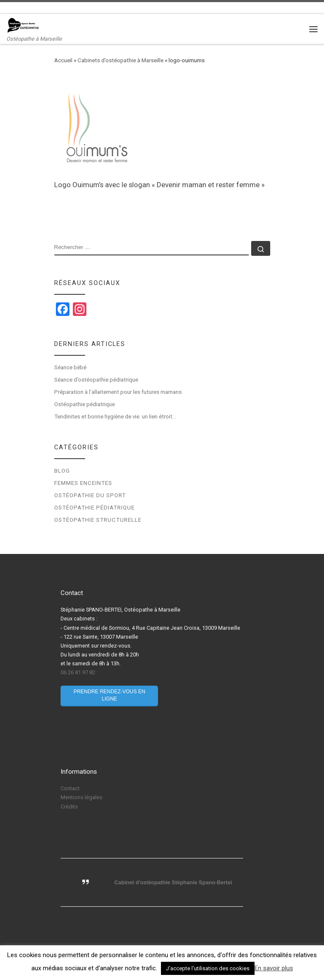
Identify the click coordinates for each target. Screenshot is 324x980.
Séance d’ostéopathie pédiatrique (96, 380)
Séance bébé (70, 367)
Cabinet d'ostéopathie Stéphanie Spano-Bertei (173, 883)
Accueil (63, 60)
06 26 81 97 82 (78, 672)
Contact (70, 788)
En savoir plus (274, 968)
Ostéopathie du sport (90, 495)
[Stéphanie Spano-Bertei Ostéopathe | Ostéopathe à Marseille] (23, 25)
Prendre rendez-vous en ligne (109, 695)
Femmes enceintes (83, 483)
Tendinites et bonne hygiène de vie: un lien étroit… (115, 417)
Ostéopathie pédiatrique (85, 404)
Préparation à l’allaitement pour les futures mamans (118, 392)
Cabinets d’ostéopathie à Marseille (120, 60)
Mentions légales (82, 797)
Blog (62, 471)
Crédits (69, 807)
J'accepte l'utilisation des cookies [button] (208, 968)
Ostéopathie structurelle (98, 520)
